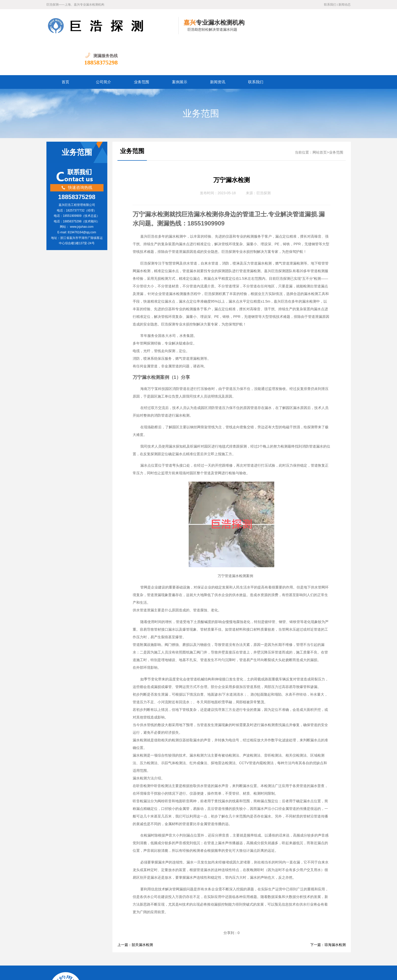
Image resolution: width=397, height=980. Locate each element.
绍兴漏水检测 (239, 942)
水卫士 (201, 972)
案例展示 (180, 49)
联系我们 (330, 5)
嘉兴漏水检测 (135, 942)
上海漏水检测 (109, 942)
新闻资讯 (218, 49)
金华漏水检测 (213, 942)
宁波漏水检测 (187, 942)
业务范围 (142, 49)
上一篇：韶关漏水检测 (135, 912)
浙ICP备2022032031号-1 (151, 972)
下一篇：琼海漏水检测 (328, 912)
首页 (65, 49)
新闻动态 (344, 5)
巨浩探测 (264, 160)
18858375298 (334, 29)
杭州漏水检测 (161, 942)
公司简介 (103, 49)
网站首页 (320, 119)
